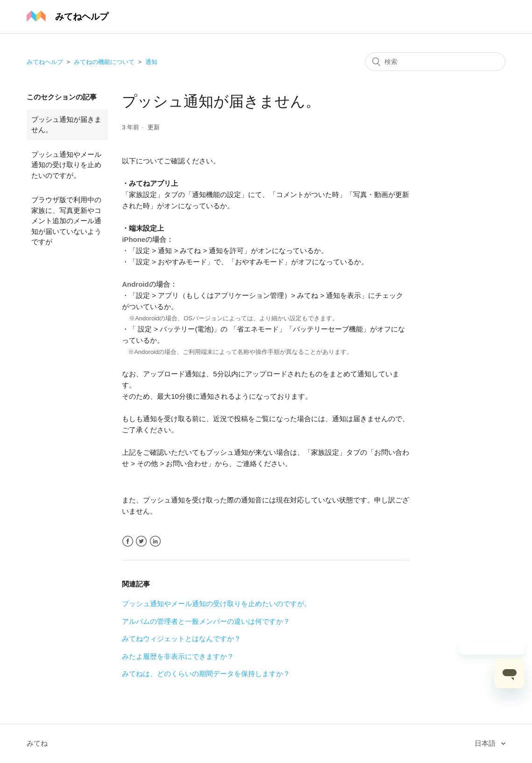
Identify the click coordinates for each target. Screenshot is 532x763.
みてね (37, 743)
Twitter (141, 541)
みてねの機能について (104, 62)
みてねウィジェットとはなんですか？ (181, 639)
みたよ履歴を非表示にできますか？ (178, 656)
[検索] (435, 62)
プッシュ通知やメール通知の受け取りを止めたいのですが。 (66, 165)
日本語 (486, 743)
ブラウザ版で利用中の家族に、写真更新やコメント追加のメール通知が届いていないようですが (66, 221)
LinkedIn (155, 541)
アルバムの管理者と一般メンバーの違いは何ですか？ (206, 621)
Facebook (128, 541)
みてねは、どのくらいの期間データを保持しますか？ (206, 674)
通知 (151, 62)
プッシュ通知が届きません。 (66, 125)
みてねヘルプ (45, 62)
